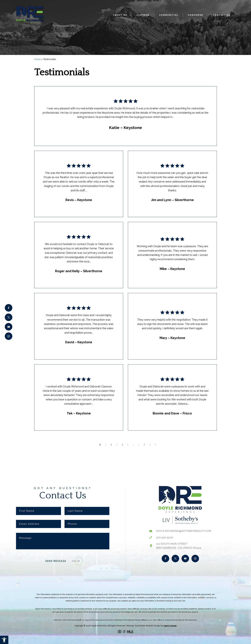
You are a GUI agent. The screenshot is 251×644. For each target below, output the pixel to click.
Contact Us (222, 15)
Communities (169, 15)
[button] (4, 640)
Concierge (195, 15)
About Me (120, 15)
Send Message (63, 561)
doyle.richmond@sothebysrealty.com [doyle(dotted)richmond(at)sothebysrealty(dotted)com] (184, 531)
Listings (143, 15)
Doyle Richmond (99, 626)
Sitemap (130, 626)
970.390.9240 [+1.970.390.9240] (165, 537)
